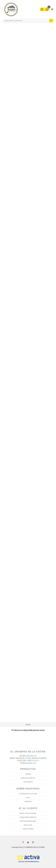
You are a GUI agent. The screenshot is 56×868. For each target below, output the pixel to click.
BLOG (28, 798)
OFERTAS (28, 774)
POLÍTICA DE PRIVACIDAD (28, 821)
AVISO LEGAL (28, 825)
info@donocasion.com (28, 763)
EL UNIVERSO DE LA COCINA (28, 794)
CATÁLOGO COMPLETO (28, 778)
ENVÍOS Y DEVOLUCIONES (28, 813)
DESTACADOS (28, 782)
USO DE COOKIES (28, 829)
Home (28, 725)
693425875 (33, 761)
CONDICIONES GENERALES (28, 817)
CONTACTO (28, 801)
